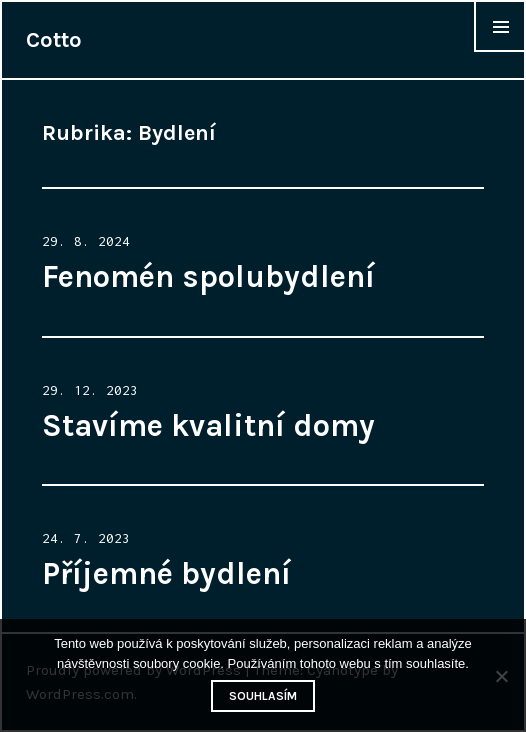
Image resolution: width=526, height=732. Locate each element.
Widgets (500, 51)
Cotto (54, 40)
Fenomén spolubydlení (208, 277)
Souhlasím (263, 696)
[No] (501, 676)
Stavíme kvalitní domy (208, 426)
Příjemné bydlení (166, 574)
